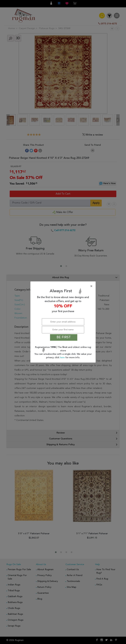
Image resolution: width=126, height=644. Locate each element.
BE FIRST (64, 337)
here (63, 358)
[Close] (64, 286)
